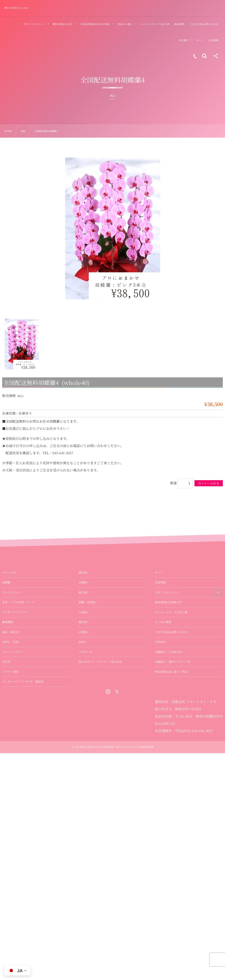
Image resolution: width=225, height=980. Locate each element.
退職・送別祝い (88, 602)
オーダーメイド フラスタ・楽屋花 (23, 682)
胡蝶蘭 (6, 582)
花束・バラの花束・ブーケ (19, 602)
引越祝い (84, 582)
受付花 (6, 662)
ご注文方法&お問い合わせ (171, 632)
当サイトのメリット (167, 592)
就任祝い (84, 592)
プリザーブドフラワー (16, 612)
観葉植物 (8, 622)
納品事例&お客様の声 (168, 602)
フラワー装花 (10, 672)
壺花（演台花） (12, 632)
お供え (83, 642)
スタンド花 (9, 573)
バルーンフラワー (13, 652)
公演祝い (84, 612)
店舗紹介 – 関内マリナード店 (173, 662)
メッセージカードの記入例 (171, 612)
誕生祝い (84, 622)
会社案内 (160, 642)
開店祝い (84, 573)
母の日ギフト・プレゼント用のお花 (100, 662)
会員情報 (160, 582)
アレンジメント (12, 592)
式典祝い (84, 632)
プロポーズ (85, 652)
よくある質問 (163, 622)
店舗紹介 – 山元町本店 (169, 652)
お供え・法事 (10, 642)
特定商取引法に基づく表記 (171, 672)
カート (159, 573)
